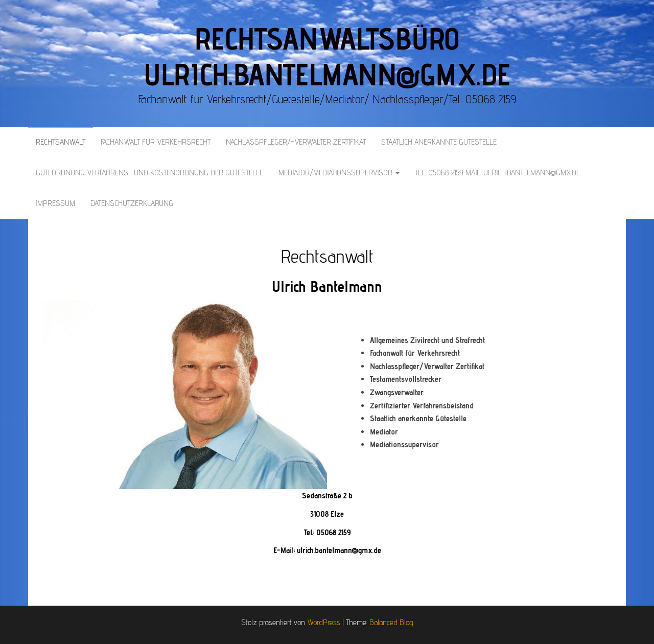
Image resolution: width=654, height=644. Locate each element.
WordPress (324, 622)
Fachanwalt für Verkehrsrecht (156, 142)
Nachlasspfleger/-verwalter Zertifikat (296, 142)
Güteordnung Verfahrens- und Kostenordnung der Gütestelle (149, 172)
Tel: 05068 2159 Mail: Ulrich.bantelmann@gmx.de (497, 172)
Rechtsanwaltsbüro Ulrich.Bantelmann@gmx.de (327, 56)
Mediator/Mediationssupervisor (339, 172)
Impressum (55, 203)
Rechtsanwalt (61, 142)
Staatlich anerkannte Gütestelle (439, 142)
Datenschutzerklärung (132, 203)
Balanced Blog (391, 622)
